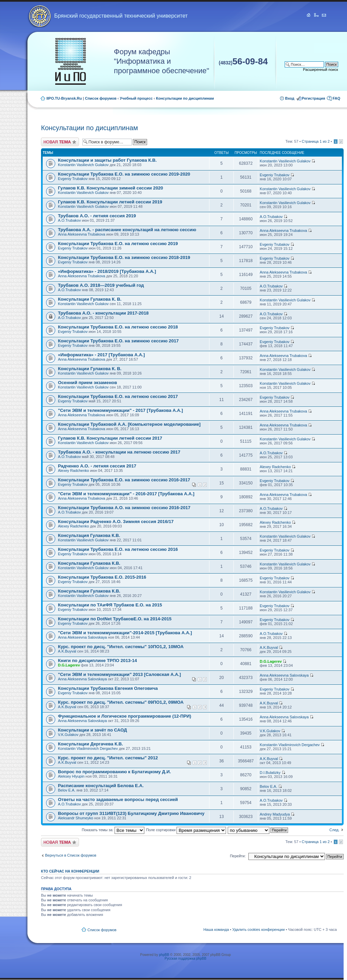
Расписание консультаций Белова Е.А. (101, 786)
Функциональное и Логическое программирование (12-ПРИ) (125, 716)
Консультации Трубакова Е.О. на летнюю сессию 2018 (118, 327)
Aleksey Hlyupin (71, 776)
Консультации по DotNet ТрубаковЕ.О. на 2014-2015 (115, 619)
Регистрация (314, 98)
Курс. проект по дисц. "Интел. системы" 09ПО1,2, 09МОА (121, 702)
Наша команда (216, 929)
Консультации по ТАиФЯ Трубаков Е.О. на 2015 (110, 605)
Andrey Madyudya (275, 814)
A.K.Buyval (67, 651)
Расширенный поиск (321, 69)
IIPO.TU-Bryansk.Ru (64, 98)
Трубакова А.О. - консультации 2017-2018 (103, 313)
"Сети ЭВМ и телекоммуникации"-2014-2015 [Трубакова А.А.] (125, 633)
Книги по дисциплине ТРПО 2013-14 (97, 661)
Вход (290, 98)
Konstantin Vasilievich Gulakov (83, 165)
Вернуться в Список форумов (71, 855)
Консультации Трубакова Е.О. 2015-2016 (102, 577)
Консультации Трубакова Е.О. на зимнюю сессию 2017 (118, 341)
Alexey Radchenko (74, 471)
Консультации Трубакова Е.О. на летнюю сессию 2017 (118, 396)
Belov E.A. (67, 790)
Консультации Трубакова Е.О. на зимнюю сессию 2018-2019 (124, 257)
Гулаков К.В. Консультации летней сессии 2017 (110, 438)
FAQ (336, 98)
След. (334, 830)
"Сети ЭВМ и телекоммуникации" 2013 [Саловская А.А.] (119, 674)
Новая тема (60, 142)
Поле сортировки (186, 830)
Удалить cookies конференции (259, 929)
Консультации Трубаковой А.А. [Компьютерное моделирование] (129, 424)
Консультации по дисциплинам (185, 98)
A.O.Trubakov (69, 220)
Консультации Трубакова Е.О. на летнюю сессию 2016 (118, 549)
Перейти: (238, 856)
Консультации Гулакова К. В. (90, 299)
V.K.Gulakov (68, 735)
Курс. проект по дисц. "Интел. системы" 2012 (108, 758)
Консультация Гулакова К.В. (89, 535)
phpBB (164, 955)
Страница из (315, 141)
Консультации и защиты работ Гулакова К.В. (107, 160)
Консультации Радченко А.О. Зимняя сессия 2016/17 (116, 522)
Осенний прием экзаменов (87, 383)
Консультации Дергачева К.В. (90, 744)
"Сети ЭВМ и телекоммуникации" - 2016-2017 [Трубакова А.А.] (126, 494)
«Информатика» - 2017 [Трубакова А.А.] (101, 355)
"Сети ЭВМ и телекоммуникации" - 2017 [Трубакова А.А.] (120, 410)
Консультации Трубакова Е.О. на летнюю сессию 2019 (118, 244)
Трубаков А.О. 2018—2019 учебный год (101, 285)
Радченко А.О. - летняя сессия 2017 (97, 466)
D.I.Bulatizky (270, 773)
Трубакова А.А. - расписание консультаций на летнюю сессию (127, 230)
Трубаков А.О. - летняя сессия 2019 (97, 216)
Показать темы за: (113, 830)
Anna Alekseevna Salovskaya (82, 637)
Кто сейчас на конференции (70, 871)
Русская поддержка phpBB (186, 958)
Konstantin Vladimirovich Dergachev (88, 748)
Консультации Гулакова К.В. (89, 563)
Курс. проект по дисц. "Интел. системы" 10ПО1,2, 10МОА (121, 647)
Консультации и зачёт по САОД (93, 730)
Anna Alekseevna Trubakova (81, 234)
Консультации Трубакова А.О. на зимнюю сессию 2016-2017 (124, 508)
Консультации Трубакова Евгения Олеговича (108, 688)
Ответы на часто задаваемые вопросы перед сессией (118, 799)
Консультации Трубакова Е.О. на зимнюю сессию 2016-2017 (124, 480)
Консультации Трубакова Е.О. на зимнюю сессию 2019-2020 (124, 174)
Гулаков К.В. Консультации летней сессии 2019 (110, 202)
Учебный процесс (136, 98)
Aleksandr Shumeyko (76, 818)
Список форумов (101, 98)
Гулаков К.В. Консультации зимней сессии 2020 (110, 188)
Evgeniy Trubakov (73, 179)
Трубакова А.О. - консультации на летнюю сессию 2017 (119, 452)
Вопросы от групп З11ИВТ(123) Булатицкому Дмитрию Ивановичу (131, 813)
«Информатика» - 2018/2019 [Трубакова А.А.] (107, 271)
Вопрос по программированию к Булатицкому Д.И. (114, 772)
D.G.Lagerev (69, 665)
